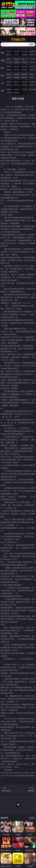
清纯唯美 (17, 77)
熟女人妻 (9, 62)
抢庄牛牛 (32, 55)
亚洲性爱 (9, 67)
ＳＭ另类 (32, 62)
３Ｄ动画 (32, 59)
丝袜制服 (17, 62)
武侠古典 (32, 82)
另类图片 (32, 77)
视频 (2, 60)
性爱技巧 (32, 85)
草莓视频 (24, 89)
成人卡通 (24, 67)
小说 (2, 83)
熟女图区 (24, 77)
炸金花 (17, 55)
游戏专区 (32, 51)
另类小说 (17, 85)
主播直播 (24, 62)
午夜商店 (17, 89)
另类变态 (32, 70)
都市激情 (9, 82)
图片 (2, 76)
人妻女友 (24, 82)
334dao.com (18, 40)
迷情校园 (9, 85)
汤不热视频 (32, 89)
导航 (2, 91)
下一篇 (27, 790)
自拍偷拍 (17, 59)
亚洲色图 (17, 74)
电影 (2, 68)
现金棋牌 (24, 55)
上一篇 (9, 790)
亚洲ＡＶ (9, 59)
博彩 (2, 53)
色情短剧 (17, 93)
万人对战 (24, 51)
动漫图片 (32, 74)
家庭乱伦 (17, 82)
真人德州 (17, 51)
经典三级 (17, 70)
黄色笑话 (24, 85)
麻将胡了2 (9, 55)
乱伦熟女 (24, 70)
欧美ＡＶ (24, 59)
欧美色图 (24, 74)
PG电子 (9, 51)
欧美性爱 (32, 67)
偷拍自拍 (17, 67)
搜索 (32, 44)
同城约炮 (9, 89)
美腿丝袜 (9, 77)
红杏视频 (9, 93)
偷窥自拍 (9, 74)
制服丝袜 (9, 70)
